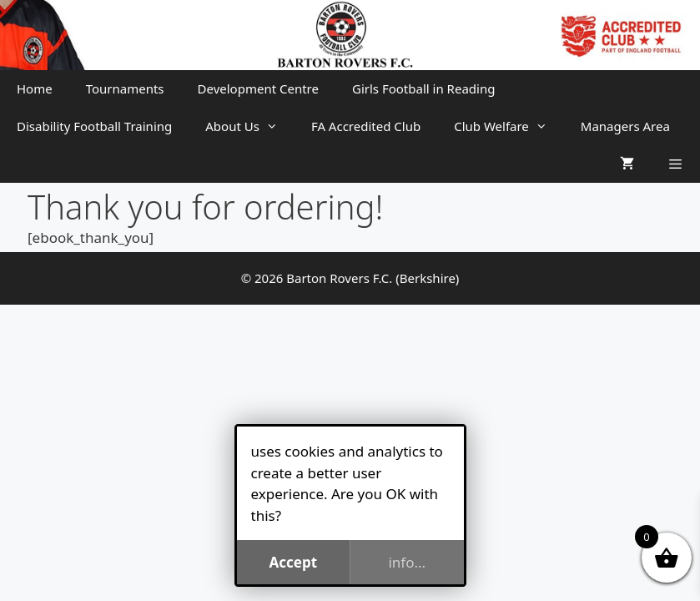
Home (35, 88)
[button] (675, 164)
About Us (250, 126)
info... (407, 562)
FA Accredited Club (366, 126)
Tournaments (125, 88)
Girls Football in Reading (423, 88)
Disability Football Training (94, 126)
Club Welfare (509, 126)
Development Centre (258, 88)
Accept (293, 562)
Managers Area (625, 126)
